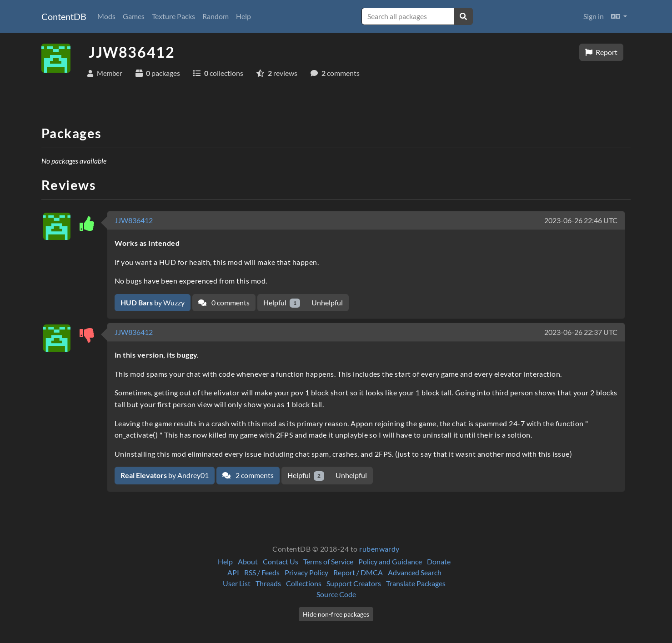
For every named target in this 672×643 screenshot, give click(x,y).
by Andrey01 (165, 475)
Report (601, 52)
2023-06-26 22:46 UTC (581, 220)
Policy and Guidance (390, 561)
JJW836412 (134, 220)
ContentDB (64, 16)
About (248, 561)
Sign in (594, 16)
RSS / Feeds (262, 572)
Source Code (336, 594)
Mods (106, 16)
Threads (268, 583)
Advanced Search (415, 572)
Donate (439, 561)
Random (216, 16)
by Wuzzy (153, 302)
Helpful (282, 303)
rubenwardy (379, 549)
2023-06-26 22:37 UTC (581, 332)
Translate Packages (416, 583)
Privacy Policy (306, 572)
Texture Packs (173, 16)
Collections (304, 583)
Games (134, 16)
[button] (619, 16)
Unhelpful (327, 302)
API (233, 572)
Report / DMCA (358, 572)
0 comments (224, 302)
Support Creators (354, 583)
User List (237, 583)
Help (243, 16)
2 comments (248, 475)
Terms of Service (328, 561)
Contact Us (281, 561)
